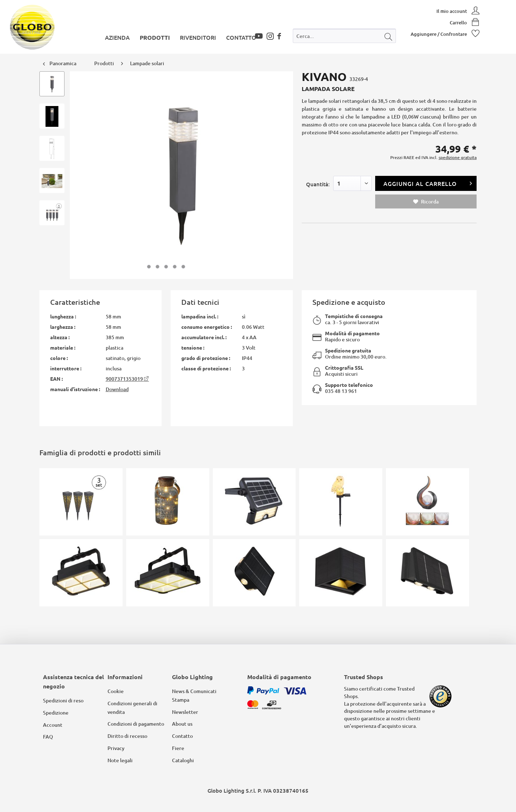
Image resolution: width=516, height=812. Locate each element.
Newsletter (185, 712)
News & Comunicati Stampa (194, 695)
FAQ (48, 737)
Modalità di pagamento (352, 333)
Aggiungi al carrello (428, 182)
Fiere (178, 748)
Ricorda (426, 201)
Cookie (116, 691)
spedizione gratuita (458, 157)
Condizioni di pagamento (136, 724)
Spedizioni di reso (63, 700)
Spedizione (56, 713)
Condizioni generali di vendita (132, 708)
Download (117, 389)
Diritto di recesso (127, 736)
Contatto (182, 736)
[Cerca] (388, 36)
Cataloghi (183, 760)
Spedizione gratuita (348, 350)
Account (53, 725)
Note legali (120, 760)
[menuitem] (344, 37)
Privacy (116, 748)
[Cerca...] (344, 36)
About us (182, 724)
